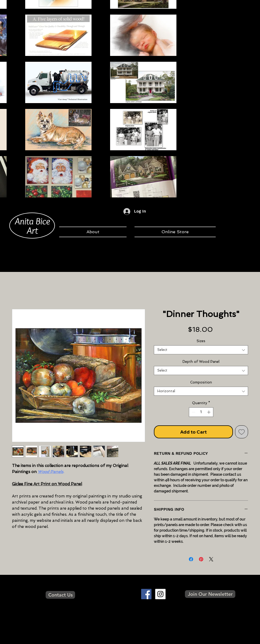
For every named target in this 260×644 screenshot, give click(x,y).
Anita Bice (32, 221)
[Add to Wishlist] (242, 432)
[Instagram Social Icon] (160, 594)
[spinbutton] (201, 412)
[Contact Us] (60, 595)
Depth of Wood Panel (201, 362)
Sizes (201, 341)
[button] (210, 594)
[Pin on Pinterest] (201, 559)
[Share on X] (211, 559)
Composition (201, 382)
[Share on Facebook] (191, 559)
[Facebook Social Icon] (146, 594)
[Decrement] (193, 412)
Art (32, 230)
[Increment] (209, 412)
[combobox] (201, 350)
